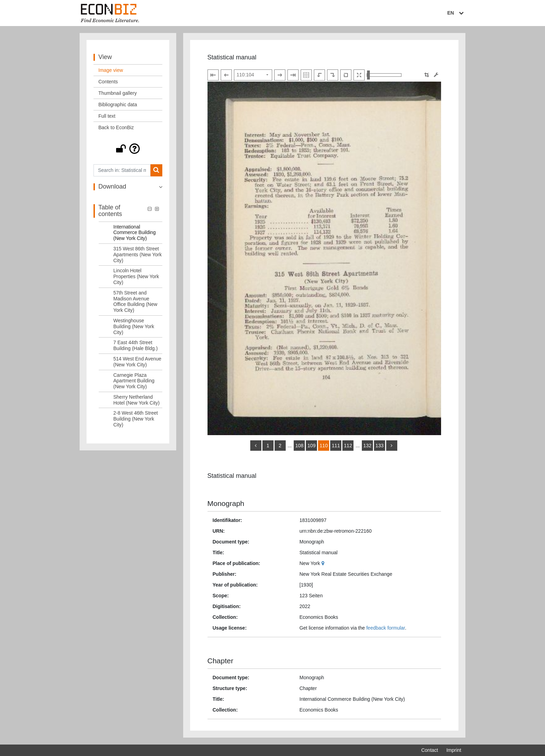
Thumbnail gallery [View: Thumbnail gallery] (118, 93)
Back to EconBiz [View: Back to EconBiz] (116, 127)
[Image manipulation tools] (436, 75)
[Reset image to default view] (346, 75)
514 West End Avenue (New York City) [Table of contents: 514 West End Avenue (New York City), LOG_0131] (137, 362)
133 (379, 446)
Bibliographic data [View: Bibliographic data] (118, 105)
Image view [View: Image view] (111, 70)
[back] (256, 446)
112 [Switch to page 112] (348, 446)
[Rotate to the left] (319, 75)
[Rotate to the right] (333, 75)
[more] (392, 446)
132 (367, 446)
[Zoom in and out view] (384, 75)
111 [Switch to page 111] (336, 446)
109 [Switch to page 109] (312, 446)
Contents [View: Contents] (108, 82)
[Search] (156, 170)
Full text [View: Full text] (107, 116)
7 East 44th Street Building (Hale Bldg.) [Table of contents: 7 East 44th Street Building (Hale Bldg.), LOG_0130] (136, 345)
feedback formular (386, 628)
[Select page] (253, 75)
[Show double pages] (306, 75)
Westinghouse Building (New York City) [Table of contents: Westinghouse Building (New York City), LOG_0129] (134, 326)
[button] (128, 149)
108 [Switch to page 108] (299, 446)
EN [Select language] (456, 13)
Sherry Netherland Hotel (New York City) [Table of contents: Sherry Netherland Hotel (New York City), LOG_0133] (136, 400)
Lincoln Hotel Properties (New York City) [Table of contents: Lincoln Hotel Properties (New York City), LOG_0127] (136, 276)
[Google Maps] (324, 563)
